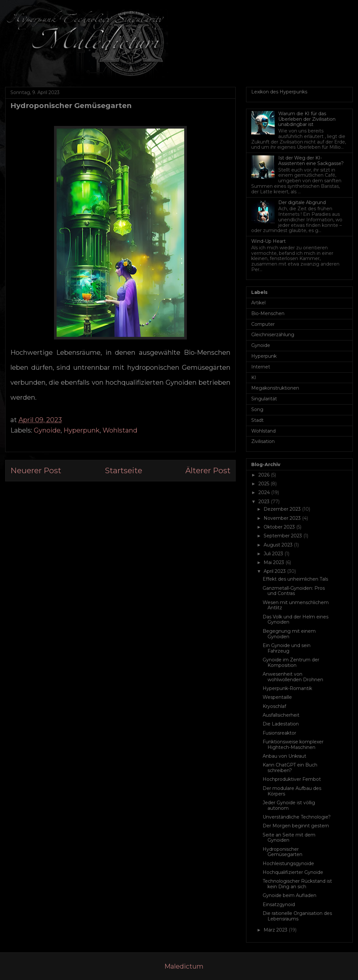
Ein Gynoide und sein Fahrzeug (287, 648)
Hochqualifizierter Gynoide (293, 872)
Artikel (258, 303)
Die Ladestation (281, 724)
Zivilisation (263, 441)
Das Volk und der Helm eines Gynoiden (296, 620)
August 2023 (279, 545)
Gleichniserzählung (273, 335)
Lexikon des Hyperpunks (279, 92)
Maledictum (184, 966)
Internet (261, 367)
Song (257, 409)
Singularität (264, 399)
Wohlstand (120, 430)
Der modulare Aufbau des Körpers (292, 791)
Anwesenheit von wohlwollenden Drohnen (293, 677)
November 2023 (283, 518)
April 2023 (275, 571)
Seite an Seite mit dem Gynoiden (289, 838)
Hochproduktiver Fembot (292, 779)
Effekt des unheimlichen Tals (295, 579)
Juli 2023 (274, 554)
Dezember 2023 (283, 509)
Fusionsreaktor (279, 733)
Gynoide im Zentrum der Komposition (291, 663)
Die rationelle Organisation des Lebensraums (297, 916)
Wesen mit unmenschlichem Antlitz (296, 605)
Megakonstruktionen (275, 388)
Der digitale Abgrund (302, 202)
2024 (265, 492)
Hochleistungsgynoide (288, 863)
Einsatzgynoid (279, 904)
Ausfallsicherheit (281, 715)
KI (254, 378)
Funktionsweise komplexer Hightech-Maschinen (293, 745)
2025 (264, 484)
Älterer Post (208, 470)
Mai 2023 (275, 562)
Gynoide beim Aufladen (289, 895)
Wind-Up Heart (268, 241)
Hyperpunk (82, 430)
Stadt (257, 420)
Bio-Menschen (268, 313)
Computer (263, 324)
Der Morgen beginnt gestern (296, 826)
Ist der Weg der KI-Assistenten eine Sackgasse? (311, 161)
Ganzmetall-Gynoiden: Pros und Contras (294, 591)
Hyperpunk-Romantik (287, 688)
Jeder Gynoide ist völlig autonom (289, 805)
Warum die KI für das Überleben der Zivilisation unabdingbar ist (307, 119)
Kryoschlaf (274, 706)
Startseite (124, 470)
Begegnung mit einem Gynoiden (289, 634)
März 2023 (276, 930)
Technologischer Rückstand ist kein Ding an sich (297, 884)
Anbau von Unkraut (284, 756)
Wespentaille (277, 697)
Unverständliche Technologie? (297, 817)
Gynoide (47, 430)
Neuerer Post (36, 470)
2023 (265, 502)
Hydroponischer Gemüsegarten (282, 852)
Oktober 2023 (280, 527)
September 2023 (283, 536)
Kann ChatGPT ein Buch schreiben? (290, 768)
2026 (265, 475)
